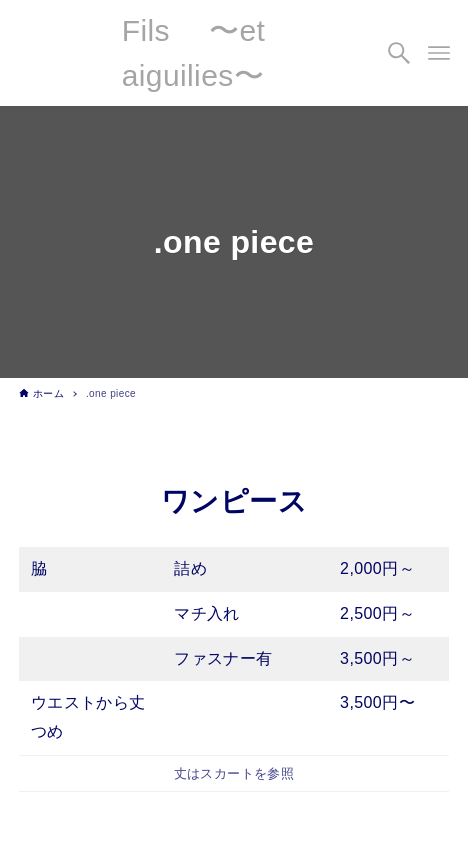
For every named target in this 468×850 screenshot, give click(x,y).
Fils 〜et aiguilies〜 (194, 53)
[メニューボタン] (439, 53)
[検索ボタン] (399, 53)
